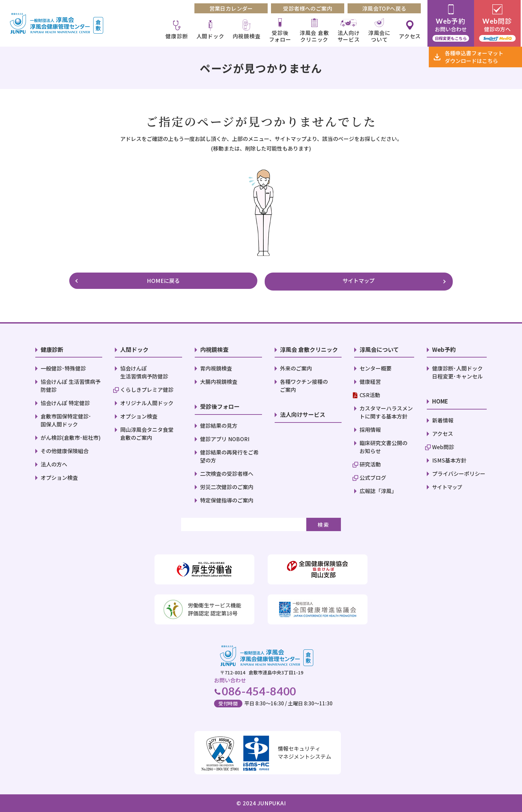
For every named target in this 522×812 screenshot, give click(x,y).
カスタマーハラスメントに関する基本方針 (386, 411)
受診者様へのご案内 (309, 8)
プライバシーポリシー (459, 472)
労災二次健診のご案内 (227, 485)
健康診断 (178, 36)
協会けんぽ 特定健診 (65, 402)
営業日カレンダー (232, 8)
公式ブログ (373, 476)
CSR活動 (370, 394)
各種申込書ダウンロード (474, 57)
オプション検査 (59, 476)
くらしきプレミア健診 (147, 388)
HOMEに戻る (206, 280)
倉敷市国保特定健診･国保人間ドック (66, 419)
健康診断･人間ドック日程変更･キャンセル (457, 371)
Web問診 (443, 445)
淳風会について (381, 36)
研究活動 (370, 463)
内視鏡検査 (248, 36)
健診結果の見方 (219, 424)
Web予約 (444, 348)
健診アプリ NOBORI (225, 437)
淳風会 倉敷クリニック (316, 36)
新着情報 (443, 418)
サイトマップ (316, 280)
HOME (441, 400)
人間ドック (211, 36)
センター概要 (376, 367)
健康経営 (370, 380)
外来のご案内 (296, 367)
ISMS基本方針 (449, 458)
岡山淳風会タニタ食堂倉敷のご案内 (147, 432)
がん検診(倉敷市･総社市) (71, 436)
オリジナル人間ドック (147, 402)
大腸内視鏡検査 (219, 380)
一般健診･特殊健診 (63, 367)
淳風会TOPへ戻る (386, 8)
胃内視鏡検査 (216, 367)
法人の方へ (54, 463)
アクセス (411, 36)
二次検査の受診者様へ (227, 472)
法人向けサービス (350, 36)
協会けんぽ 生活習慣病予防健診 (144, 371)
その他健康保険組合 (65, 449)
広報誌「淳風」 (378, 489)
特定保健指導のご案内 (227, 498)
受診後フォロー (281, 36)
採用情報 (370, 428)
